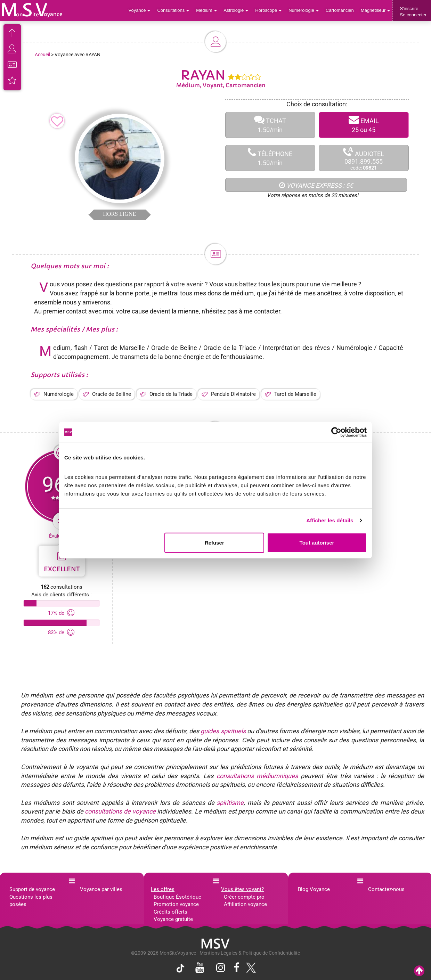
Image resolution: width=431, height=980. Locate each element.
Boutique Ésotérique (177, 897)
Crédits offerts (170, 912)
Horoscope (268, 10)
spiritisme (230, 803)
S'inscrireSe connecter (413, 12)
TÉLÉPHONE (270, 158)
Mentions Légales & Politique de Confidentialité (250, 953)
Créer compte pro (244, 897)
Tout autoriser (317, 542)
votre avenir (187, 284)
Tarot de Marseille (295, 394)
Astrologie (236, 10)
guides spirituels (223, 731)
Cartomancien (340, 10)
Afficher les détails (330, 520)
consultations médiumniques (257, 776)
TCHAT (270, 125)
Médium (206, 10)
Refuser (214, 542)
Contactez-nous (386, 889)
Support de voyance (32, 889)
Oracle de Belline (112, 394)
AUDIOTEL (364, 158)
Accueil (42, 55)
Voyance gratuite (173, 919)
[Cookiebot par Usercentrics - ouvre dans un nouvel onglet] (336, 432)
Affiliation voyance (245, 904)
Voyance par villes (101, 889)
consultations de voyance (120, 811)
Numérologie (304, 10)
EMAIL (364, 125)
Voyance (140, 10)
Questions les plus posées (31, 901)
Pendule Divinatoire (233, 394)
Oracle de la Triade (171, 394)
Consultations (173, 10)
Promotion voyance (176, 904)
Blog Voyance (314, 889)
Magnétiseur (376, 10)
